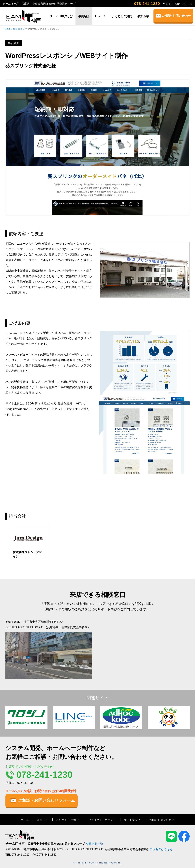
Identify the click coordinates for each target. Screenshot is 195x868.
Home (7, 29)
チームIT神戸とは (61, 16)
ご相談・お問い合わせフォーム (47, 800)
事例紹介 (84, 16)
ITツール (101, 16)
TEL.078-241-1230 (17, 855)
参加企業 (143, 16)
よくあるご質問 (122, 16)
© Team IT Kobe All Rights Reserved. (97, 863)
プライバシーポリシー (102, 820)
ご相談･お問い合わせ (176, 16)
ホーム (25, 820)
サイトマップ (132, 820)
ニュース (42, 820)
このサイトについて (68, 820)
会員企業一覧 (94, 844)
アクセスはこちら (161, 849)
